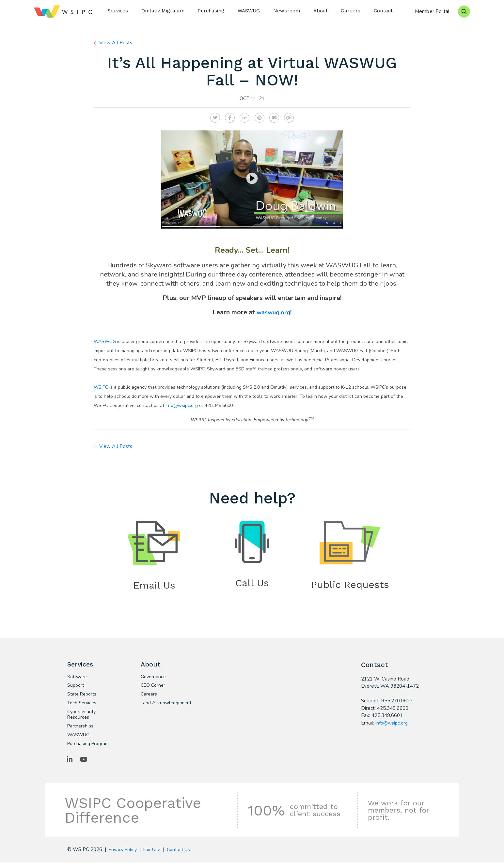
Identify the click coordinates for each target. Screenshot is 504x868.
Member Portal (432, 11)
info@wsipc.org (182, 405)
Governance (154, 679)
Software (78, 679)
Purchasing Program (89, 749)
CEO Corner (154, 688)
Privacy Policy (124, 855)
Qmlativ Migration (163, 11)
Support (76, 688)
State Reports (83, 697)
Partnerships (81, 730)
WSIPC (101, 387)
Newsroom (287, 11)
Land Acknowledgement (162, 709)
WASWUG (249, 11)
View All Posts (117, 43)
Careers (351, 11)
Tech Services (82, 706)
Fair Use (155, 855)
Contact (383, 11)
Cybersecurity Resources (83, 718)
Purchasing (211, 11)
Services (118, 11)
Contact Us (182, 855)
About (321, 11)
